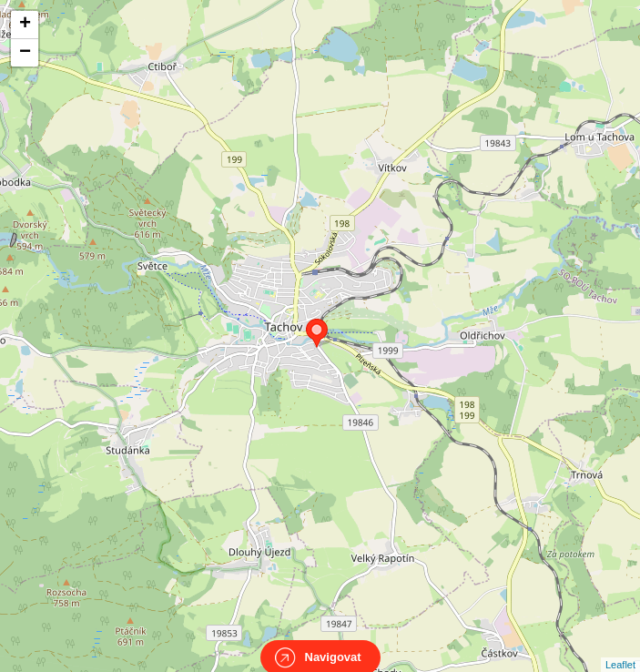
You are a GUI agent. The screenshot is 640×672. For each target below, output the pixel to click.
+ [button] (25, 25)
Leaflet (620, 648)
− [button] (25, 53)
